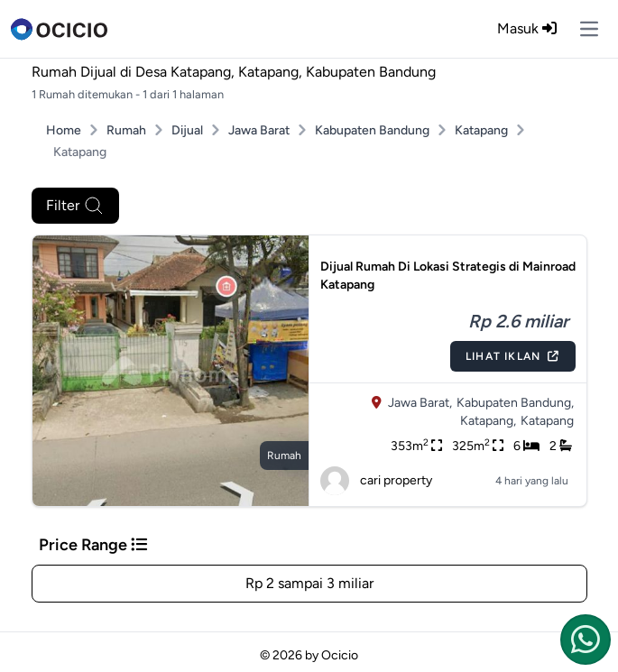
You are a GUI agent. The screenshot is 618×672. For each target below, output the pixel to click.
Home (64, 130)
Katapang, (488, 421)
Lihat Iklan (512, 356)
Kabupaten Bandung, (515, 403)
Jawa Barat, (420, 403)
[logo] (59, 29)
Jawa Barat (259, 130)
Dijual (187, 130)
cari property (376, 481)
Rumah (126, 130)
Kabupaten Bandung (372, 130)
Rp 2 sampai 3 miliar (309, 583)
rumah (284, 456)
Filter (75, 206)
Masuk (527, 28)
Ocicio (340, 655)
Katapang (481, 130)
